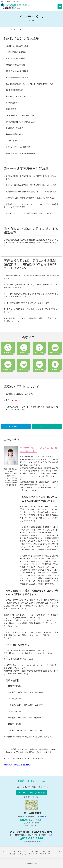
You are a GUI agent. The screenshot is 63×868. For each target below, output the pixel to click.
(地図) (45, 816)
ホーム (5, 851)
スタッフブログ (42, 426)
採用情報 (13, 854)
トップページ (6, 29)
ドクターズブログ (12, 426)
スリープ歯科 (33, 863)
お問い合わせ (22, 854)
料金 (25, 851)
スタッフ (57, 851)
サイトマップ (33, 854)
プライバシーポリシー (46, 854)
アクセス (13, 851)
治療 (20, 851)
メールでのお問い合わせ (32, 793)
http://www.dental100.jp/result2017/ (17, 765)
